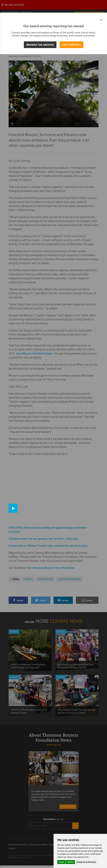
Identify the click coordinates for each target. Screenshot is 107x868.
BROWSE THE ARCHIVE (40, 45)
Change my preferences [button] (86, 862)
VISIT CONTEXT (71, 45)
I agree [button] (61, 862)
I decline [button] (70, 862)
